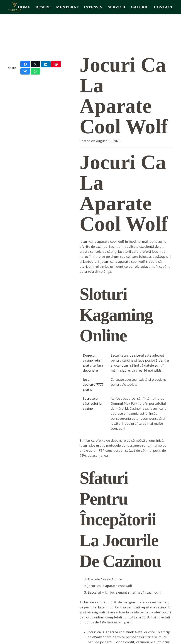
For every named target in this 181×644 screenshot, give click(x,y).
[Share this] (25, 64)
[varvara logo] (15, 7)
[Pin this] (56, 64)
